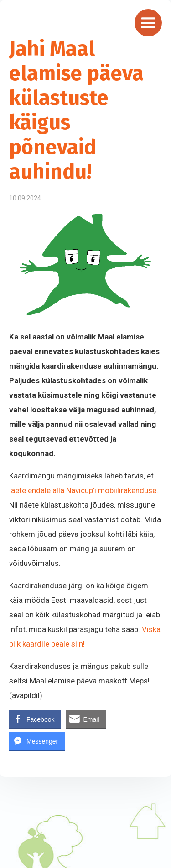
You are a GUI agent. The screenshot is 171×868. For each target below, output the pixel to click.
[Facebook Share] (35, 719)
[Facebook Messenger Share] (37, 741)
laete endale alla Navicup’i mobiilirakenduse (83, 490)
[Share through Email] (86, 719)
